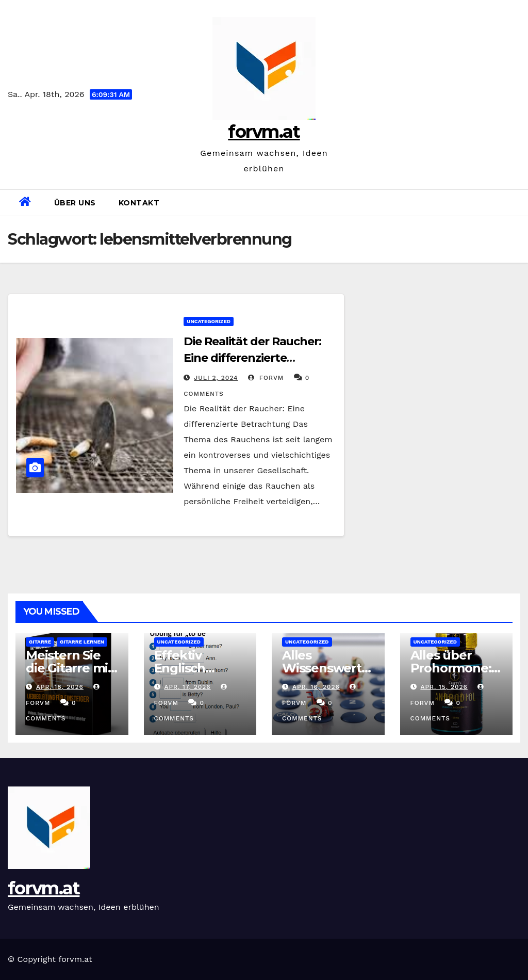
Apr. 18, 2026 (60, 687)
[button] (516, 203)
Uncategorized (209, 321)
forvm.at (264, 132)
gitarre (40, 642)
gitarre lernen (82, 642)
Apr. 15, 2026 (444, 687)
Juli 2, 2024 (216, 378)
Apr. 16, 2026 (316, 687)
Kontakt (139, 203)
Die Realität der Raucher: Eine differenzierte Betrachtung (252, 358)
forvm (266, 378)
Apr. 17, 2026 (187, 687)
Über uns (75, 203)
